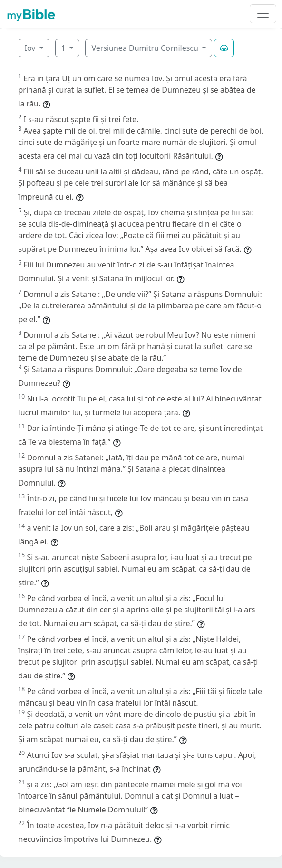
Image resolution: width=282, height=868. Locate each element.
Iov (31, 48)
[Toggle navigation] (263, 14)
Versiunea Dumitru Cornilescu (146, 48)
